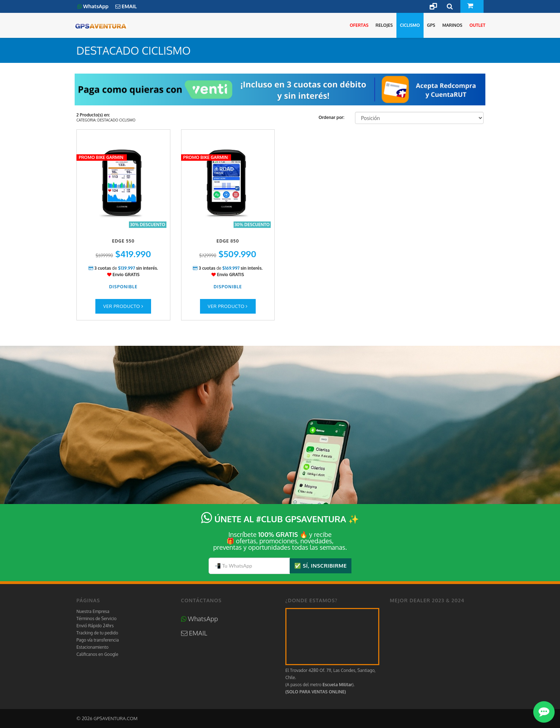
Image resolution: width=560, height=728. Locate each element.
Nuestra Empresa (93, 611)
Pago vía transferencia (98, 640)
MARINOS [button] (452, 25)
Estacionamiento (92, 647)
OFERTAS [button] (359, 25)
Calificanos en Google (97, 654)
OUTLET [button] (477, 25)
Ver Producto (123, 306)
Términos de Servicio (96, 619)
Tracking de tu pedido (97, 633)
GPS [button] (431, 25)
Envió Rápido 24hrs (95, 626)
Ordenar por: (331, 117)
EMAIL (194, 633)
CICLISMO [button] (410, 25)
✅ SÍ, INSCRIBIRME (321, 566)
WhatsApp (200, 619)
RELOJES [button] (384, 25)
